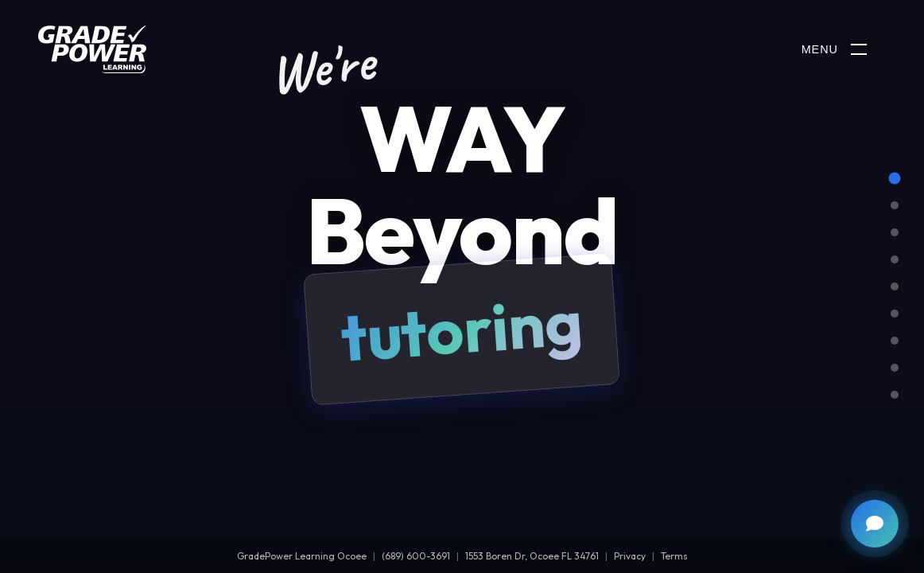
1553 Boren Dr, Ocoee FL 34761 (532, 556)
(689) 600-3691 (416, 556)
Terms (674, 556)
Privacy (630, 556)
